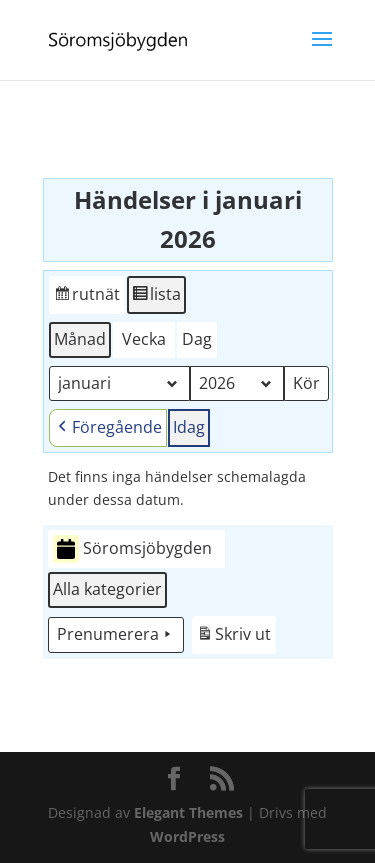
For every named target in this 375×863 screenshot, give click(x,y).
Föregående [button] (108, 428)
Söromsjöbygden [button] (132, 549)
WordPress (187, 836)
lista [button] (156, 297)
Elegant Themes (188, 812)
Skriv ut (233, 637)
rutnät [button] (86, 297)
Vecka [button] (144, 339)
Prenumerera (116, 635)
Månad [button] (80, 339)
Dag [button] (197, 339)
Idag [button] (189, 427)
